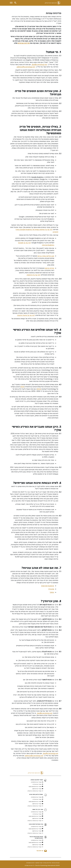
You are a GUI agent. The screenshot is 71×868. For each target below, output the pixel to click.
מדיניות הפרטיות (24, 43)
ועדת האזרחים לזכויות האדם (36, 824)
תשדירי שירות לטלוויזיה (37, 782)
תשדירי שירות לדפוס (38, 789)
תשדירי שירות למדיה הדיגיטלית (35, 791)
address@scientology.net (26, 67)
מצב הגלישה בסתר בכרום (46, 256)
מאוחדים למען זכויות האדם (36, 794)
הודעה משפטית (30, 863)
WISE (39, 389)
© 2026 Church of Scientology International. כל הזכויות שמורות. (42, 865)
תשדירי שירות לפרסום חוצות (36, 787)
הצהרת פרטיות (56, 863)
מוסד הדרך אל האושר (38, 809)
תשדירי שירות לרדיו (38, 784)
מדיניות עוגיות (47, 863)
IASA (22, 387)
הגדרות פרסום (50, 268)
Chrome (51, 589)
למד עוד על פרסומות (34, 275)
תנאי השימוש (39, 863)
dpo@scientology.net (39, 64)
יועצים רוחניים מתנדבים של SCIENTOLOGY (36, 837)
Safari (52, 592)
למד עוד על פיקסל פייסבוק (26, 315)
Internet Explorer (48, 586)
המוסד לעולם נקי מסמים (37, 780)
